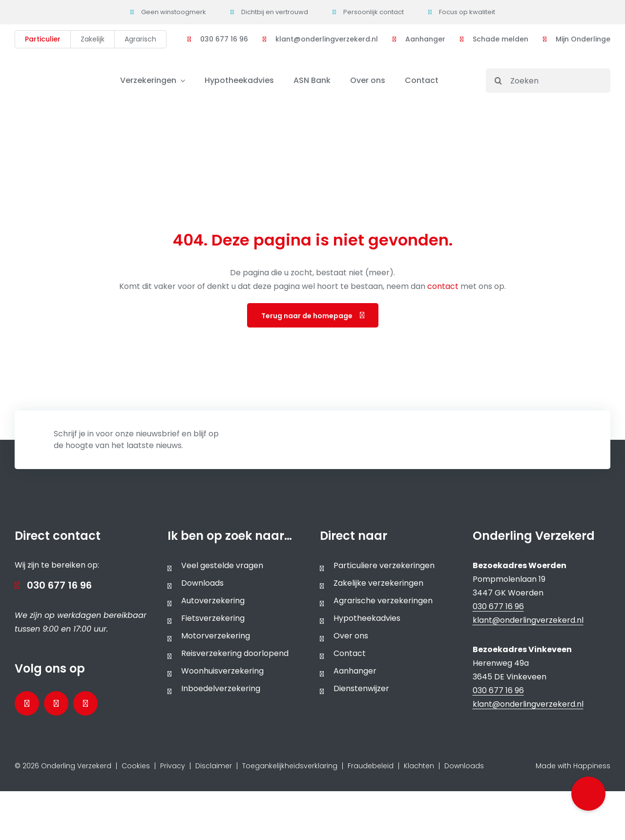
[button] (588, 794)
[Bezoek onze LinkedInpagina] (56, 703)
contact (444, 286)
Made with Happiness (573, 766)
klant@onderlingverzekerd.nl (528, 620)
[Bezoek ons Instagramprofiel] (85, 703)
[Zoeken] (548, 81)
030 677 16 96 (59, 585)
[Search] (498, 81)
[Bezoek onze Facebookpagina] (27, 703)
